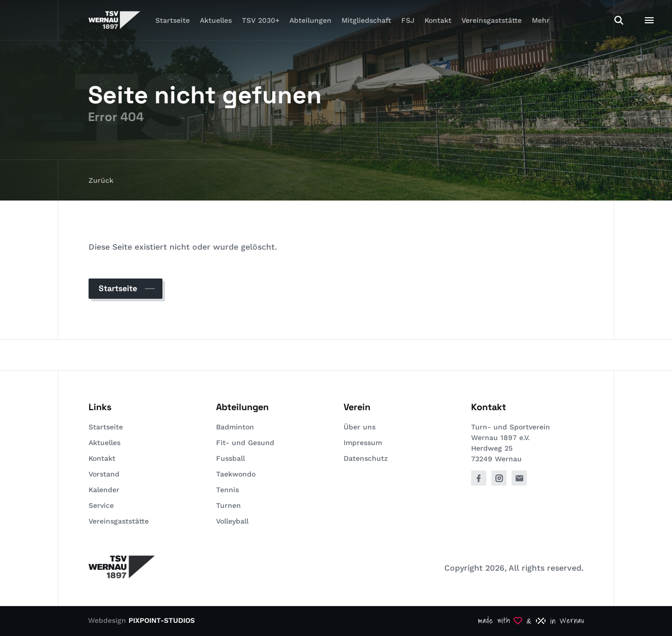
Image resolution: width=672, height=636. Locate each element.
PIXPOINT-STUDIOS (162, 620)
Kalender (104, 490)
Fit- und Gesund (245, 443)
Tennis (227, 490)
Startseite (173, 20)
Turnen (228, 505)
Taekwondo (236, 474)
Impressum (363, 443)
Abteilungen (310, 20)
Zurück (101, 180)
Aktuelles (216, 20)
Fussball (230, 458)
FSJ (408, 20)
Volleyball (232, 521)
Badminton (235, 427)
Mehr (541, 20)
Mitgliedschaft (366, 20)
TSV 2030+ (261, 20)
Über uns (360, 427)
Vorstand (104, 474)
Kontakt (438, 20)
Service (101, 505)
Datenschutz (366, 458)
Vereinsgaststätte (492, 20)
